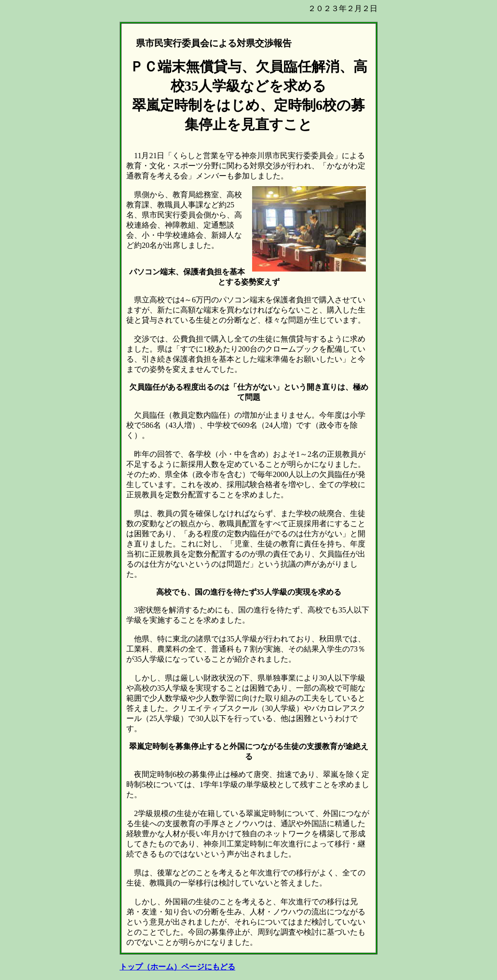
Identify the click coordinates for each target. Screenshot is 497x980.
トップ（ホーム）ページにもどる (177, 967)
